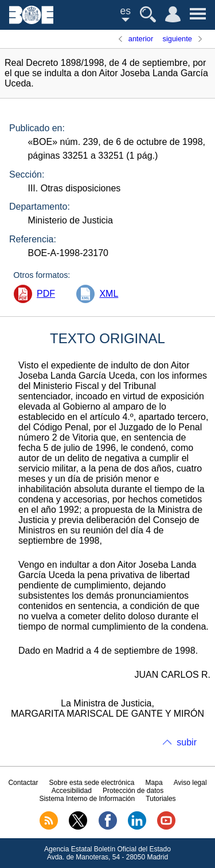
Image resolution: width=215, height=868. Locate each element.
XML (109, 294)
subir (187, 742)
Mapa (154, 783)
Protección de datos (133, 791)
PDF (46, 294)
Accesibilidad (72, 791)
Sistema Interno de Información (87, 799)
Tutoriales (161, 799)
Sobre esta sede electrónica (92, 783)
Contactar (23, 783)
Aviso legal (190, 783)
